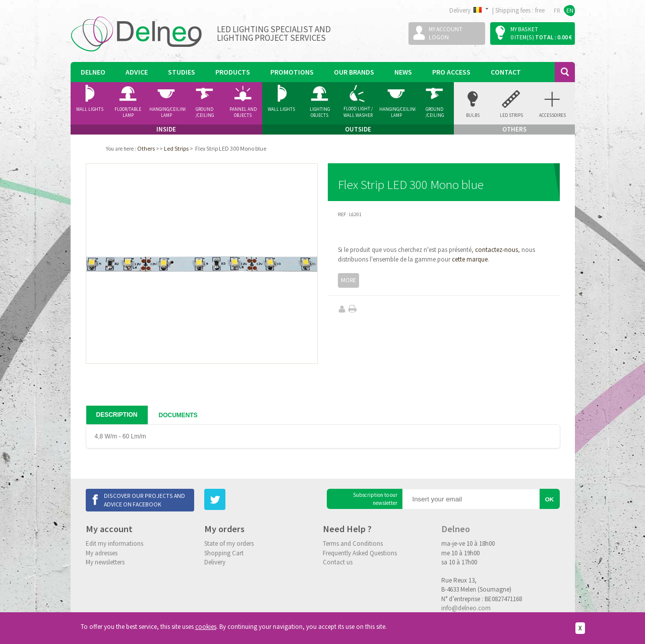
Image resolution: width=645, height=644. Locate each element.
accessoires (552, 115)
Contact (506, 72)
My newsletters (105, 562)
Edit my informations (114, 543)
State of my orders (229, 543)
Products (233, 72)
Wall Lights (90, 109)
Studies (182, 72)
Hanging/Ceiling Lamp (167, 112)
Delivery (215, 562)
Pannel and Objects (243, 112)
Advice (137, 72)
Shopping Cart (224, 553)
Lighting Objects (320, 112)
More (348, 280)
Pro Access (451, 72)
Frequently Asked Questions (360, 553)
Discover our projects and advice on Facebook (144, 500)
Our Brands (354, 72)
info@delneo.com (466, 608)
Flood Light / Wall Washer (358, 112)
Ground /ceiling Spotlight (204, 112)
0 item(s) (522, 37)
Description (117, 415)
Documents (178, 415)
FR (557, 10)
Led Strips (511, 115)
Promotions (292, 72)
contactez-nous (496, 250)
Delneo (93, 72)
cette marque (470, 259)
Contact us (338, 562)
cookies (206, 627)
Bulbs (473, 115)
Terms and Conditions (353, 543)
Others (146, 148)
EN (570, 10)
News (403, 72)
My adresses (102, 553)
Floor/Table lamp (128, 112)
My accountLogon (446, 33)
